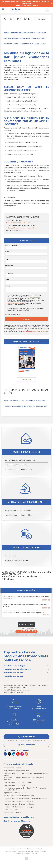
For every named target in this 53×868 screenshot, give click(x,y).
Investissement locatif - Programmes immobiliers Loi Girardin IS (24, 779)
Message (8, 286)
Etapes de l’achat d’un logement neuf (19, 469)
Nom (7, 252)
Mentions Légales (11, 851)
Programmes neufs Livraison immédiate (19, 804)
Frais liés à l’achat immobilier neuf (17, 560)
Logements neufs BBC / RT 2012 (15, 793)
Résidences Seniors (11, 810)
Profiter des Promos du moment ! (27, 5)
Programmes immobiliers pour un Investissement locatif (25, 798)
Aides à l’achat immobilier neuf (18, 223)
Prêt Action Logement (12, 406)
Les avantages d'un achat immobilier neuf (20, 460)
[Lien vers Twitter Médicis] (9, 754)
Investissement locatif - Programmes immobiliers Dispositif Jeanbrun (26, 774)
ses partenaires (35, 297)
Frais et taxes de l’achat (15, 230)
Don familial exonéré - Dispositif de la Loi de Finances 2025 (25, 44)
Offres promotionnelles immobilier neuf (19, 796)
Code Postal (9, 273)
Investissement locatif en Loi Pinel (16, 771)
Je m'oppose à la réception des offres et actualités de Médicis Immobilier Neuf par (24, 309)
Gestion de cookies (40, 851)
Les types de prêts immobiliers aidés (21, 225)
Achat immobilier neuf (14, 220)
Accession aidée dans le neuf (15, 38)
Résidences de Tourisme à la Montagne (19, 807)
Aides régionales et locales (36, 38)
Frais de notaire (10, 556)
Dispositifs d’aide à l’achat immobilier (22, 228)
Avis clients (28, 853)
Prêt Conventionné (28, 401)
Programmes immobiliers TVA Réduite (18, 801)
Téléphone (9, 266)
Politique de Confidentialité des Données (36, 331)
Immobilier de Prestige (12, 768)
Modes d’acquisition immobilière (16, 465)
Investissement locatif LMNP (14, 785)
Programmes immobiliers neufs (18, 764)
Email (7, 280)
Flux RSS (35, 853)
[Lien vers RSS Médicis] (26, 754)
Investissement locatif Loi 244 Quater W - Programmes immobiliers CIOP (25, 789)
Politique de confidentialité (26, 851)
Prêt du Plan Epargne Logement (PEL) (34, 406)
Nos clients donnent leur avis (17, 821)
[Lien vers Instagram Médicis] (22, 754)
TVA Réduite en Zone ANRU (36, 33)
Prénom (8, 259)
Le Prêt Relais (41, 401)
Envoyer (26, 319)
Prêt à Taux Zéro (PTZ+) (12, 401)
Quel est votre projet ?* (13, 245)
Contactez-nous (26, 624)
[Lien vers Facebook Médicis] (5, 754)
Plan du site (19, 853)
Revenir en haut (26, 859)
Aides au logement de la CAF (15, 33)
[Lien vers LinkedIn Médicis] (14, 754)
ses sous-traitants (14, 303)
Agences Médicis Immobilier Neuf (19, 817)
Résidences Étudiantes (12, 813)
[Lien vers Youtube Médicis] (18, 754)
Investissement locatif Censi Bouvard (18, 783)
